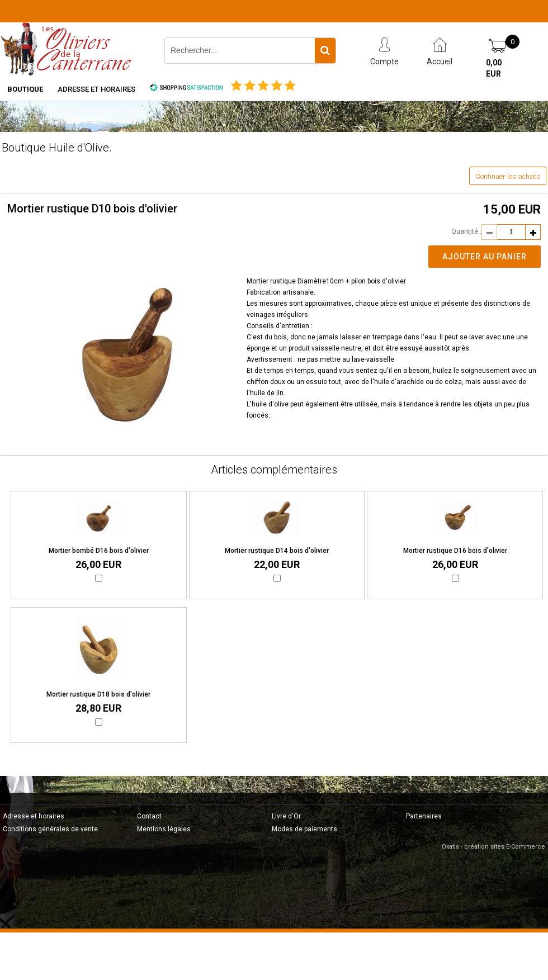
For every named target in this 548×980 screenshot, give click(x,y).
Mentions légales (164, 829)
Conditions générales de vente (50, 829)
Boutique (25, 89)
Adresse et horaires (96, 89)
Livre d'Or (286, 816)
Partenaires (424, 816)
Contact (149, 816)
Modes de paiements (304, 829)
